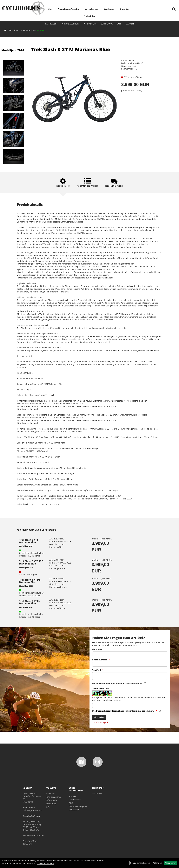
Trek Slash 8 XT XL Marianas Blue (30, 602)
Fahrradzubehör (70, 24)
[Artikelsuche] (174, 9)
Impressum (74, 810)
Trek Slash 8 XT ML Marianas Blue (30, 581)
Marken (130, 24)
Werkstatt (110, 9)
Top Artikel (97, 794)
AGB (71, 803)
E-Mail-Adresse (100, 660)
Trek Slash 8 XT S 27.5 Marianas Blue (31, 562)
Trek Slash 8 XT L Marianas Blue (29, 541)
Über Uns (125, 9)
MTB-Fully (42, 30)
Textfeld (97, 670)
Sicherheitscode (100, 688)
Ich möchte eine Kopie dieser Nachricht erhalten (117, 683)
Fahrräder (51, 24)
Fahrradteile (90, 24)
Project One (89, 16)
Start (51, 9)
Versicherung (92, 9)
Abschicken (99, 717)
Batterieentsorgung (77, 806)
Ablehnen (157, 863)
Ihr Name (97, 649)
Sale (119, 24)
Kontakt (72, 796)
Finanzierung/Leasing (69, 9)
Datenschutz (75, 800)
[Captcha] (130, 705)
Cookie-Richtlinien (45, 863)
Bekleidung (107, 24)
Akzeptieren (170, 863)
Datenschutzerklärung (107, 711)
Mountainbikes (28, 30)
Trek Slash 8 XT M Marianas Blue (70, 49)
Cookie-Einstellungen (140, 863)
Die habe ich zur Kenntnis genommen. (123, 711)
